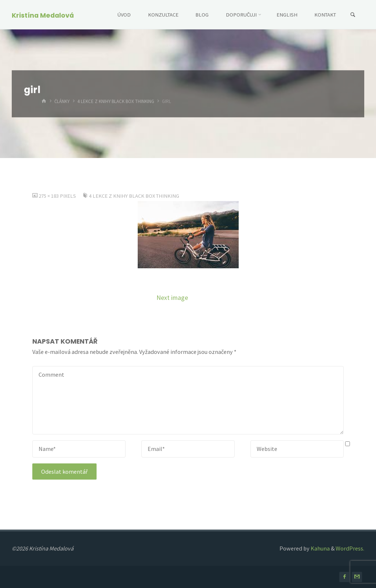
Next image (172, 298)
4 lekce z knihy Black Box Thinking (116, 102)
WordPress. (350, 548)
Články (62, 102)
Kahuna (320, 548)
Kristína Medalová (43, 15)
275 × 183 (49, 196)
